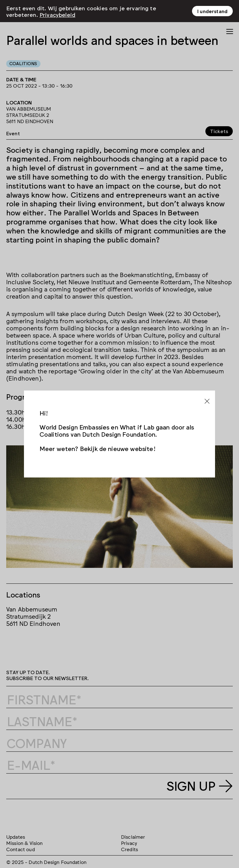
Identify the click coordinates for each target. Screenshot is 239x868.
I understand (212, 9)
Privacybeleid (57, 12)
